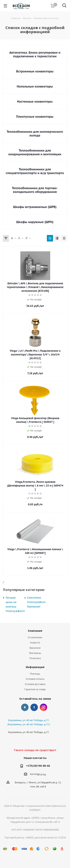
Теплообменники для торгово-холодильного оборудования (35, 190)
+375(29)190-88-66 (38, 766)
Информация (35, 667)
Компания (35, 631)
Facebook (34, 707)
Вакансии (35, 648)
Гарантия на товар (35, 689)
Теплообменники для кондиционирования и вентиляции (35, 152)
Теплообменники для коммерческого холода (35, 133)
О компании (35, 637)
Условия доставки (35, 684)
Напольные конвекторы (35, 86)
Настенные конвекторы (35, 101)
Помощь (35, 674)
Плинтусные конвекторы (35, 117)
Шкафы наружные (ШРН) (35, 222)
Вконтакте (25, 707)
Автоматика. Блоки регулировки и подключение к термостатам (35, 54)
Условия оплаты (35, 679)
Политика (35, 658)
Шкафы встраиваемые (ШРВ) (35, 207)
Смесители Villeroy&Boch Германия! (36, 602)
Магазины (35, 653)
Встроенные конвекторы (35, 71)
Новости (35, 643)
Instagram (43, 707)
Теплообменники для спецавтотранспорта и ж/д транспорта (35, 171)
